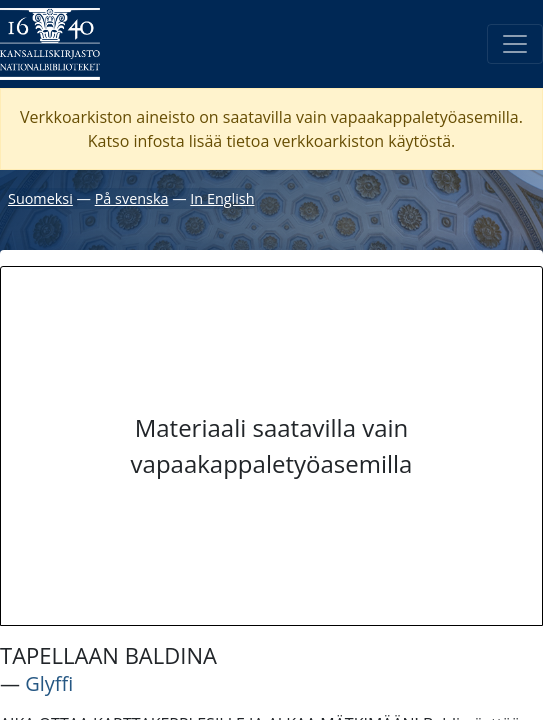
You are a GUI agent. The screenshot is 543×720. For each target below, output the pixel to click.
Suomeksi (40, 198)
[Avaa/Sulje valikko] (515, 44)
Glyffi (49, 683)
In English (222, 198)
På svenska (132, 198)
